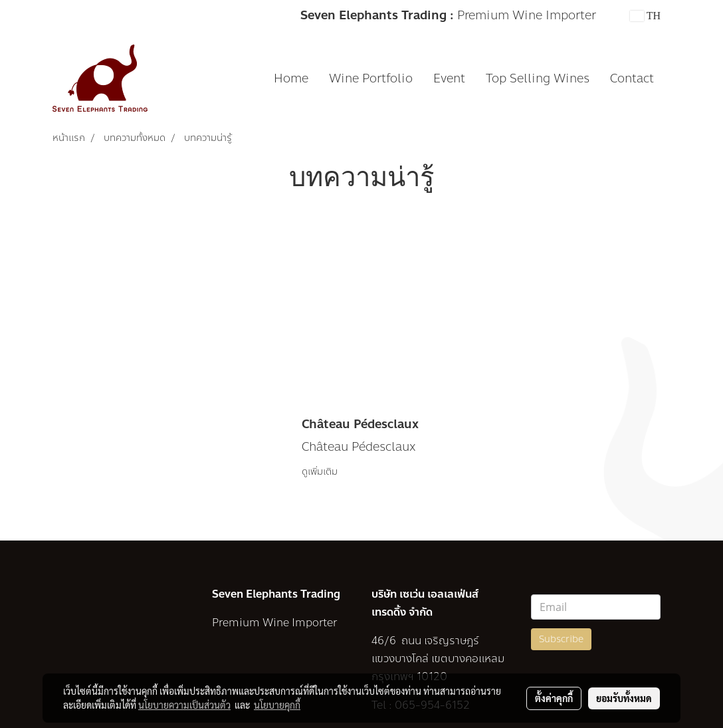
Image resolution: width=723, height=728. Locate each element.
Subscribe (561, 639)
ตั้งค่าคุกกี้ (554, 698)
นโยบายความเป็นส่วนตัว (184, 705)
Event (449, 78)
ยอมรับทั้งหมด (624, 698)
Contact (632, 78)
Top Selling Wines (538, 78)
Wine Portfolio (371, 78)
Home (291, 78)
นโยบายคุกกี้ (277, 705)
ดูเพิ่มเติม (321, 472)
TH (645, 16)
